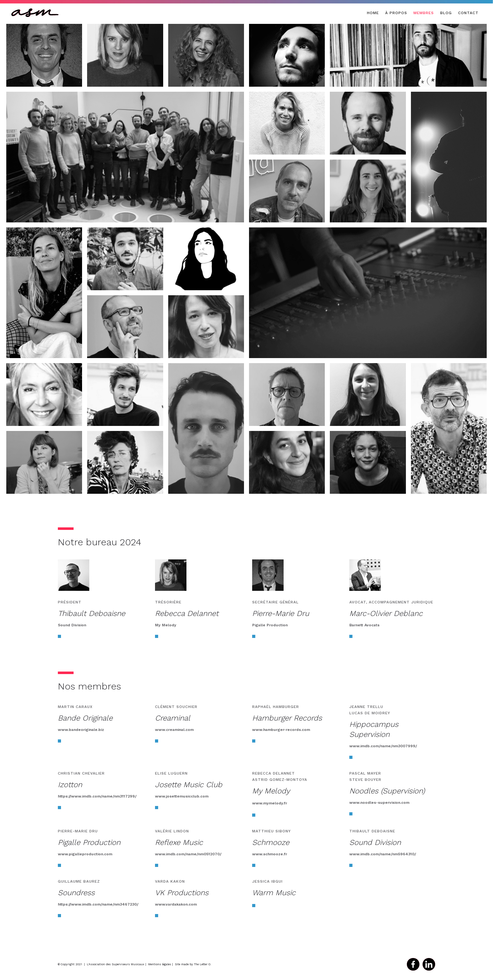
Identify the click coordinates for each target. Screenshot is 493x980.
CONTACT (468, 13)
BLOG (446, 13)
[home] (35, 13)
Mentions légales (160, 964)
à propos (396, 13)
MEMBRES (424, 13)
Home (373, 13)
